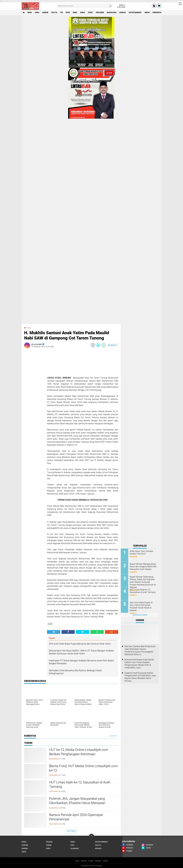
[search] (85, 6)
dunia (83, 12)
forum (49, 845)
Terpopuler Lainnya (140, 615)
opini (68, 12)
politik (54, 12)
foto (72, 845)
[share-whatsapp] (104, 345)
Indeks (105, 861)
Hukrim (84, 861)
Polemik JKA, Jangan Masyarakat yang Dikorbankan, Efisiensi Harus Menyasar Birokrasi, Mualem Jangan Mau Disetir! (77, 803)
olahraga (75, 848)
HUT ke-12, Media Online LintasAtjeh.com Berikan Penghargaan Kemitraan (79, 752)
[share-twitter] (98, 345)
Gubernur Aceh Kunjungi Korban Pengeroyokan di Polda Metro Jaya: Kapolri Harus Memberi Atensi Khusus (140, 677)
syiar (29, 328)
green (147, 12)
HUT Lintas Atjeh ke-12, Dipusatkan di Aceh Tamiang (80, 784)
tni (61, 12)
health (98, 845)
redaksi (98, 848)
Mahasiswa (112, 12)
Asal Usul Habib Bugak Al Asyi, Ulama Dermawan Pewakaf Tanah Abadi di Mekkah (141, 606)
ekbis (75, 12)
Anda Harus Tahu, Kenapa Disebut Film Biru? (141, 552)
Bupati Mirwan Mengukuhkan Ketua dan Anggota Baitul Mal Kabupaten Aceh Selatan (143, 567)
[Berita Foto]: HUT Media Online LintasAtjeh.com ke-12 (83, 768)
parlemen (100, 12)
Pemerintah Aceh (160, 12)
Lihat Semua (71, 831)
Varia (77, 861)
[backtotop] (91, 836)
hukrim (45, 12)
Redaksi (98, 861)
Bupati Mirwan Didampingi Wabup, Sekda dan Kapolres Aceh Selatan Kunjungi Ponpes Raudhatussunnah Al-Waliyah (143, 582)
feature (25, 845)
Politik (91, 861)
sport (90, 12)
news (30, 12)
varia (37, 12)
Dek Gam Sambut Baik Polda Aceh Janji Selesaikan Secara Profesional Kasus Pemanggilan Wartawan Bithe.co (140, 650)
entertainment (135, 12)
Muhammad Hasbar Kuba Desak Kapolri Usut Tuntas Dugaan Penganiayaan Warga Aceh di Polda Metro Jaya (139, 664)
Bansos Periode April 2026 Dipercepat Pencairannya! (76, 817)
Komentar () (113, 345)
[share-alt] (54, 632)
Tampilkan (113, 736)
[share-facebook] (93, 345)
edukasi (123, 12)
